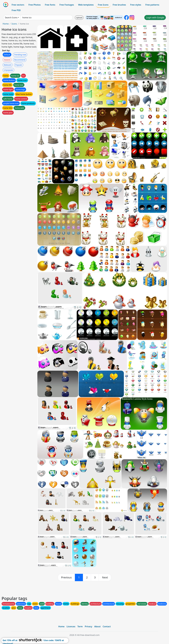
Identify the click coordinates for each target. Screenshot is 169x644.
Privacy (88, 626)
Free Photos (34, 5)
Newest (7, 60)
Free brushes (119, 5)
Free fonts (50, 5)
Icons (14, 24)
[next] (105, 577)
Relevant (8, 65)
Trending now (20, 55)
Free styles (136, 5)
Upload (79, 18)
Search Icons (11, 18)
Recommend (20, 60)
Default (7, 55)
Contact (107, 626)
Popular (19, 65)
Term (80, 626)
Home (6, 24)
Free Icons (103, 5)
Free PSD (16, 10)
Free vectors (18, 5)
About (97, 626)
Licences (71, 626)
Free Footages (67, 5)
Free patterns (152, 5)
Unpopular (8, 70)
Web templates (86, 5)
